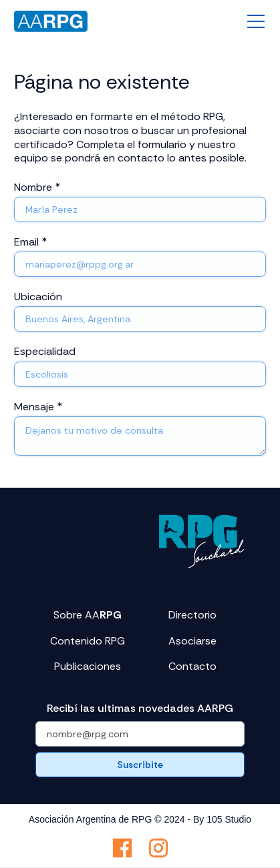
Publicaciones (88, 667)
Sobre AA (88, 615)
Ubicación (38, 297)
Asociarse (192, 641)
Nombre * (37, 187)
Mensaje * (38, 407)
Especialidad (45, 351)
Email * (30, 242)
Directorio (192, 615)
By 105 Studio (222, 819)
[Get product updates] (140, 734)
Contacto (192, 667)
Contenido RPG (88, 641)
